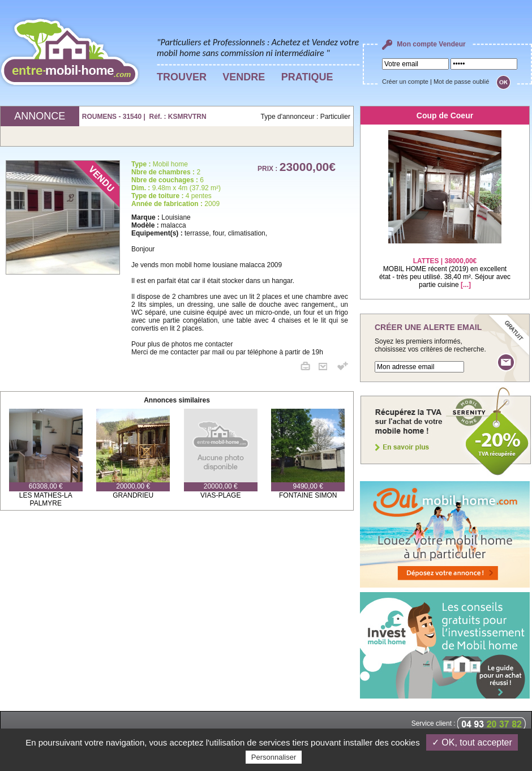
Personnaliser (274, 757)
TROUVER (182, 77)
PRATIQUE (307, 77)
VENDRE (244, 77)
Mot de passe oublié (461, 82)
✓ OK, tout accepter (472, 742)
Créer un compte (405, 82)
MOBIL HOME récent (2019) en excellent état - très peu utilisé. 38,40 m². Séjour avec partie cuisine (445, 266)
